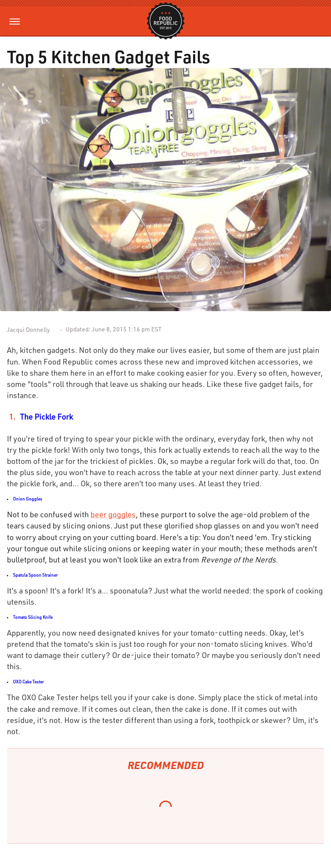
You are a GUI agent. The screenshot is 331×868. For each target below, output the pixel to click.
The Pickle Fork (46, 417)
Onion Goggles (28, 499)
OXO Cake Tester (28, 682)
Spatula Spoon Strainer (35, 575)
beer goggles (113, 514)
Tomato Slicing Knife (33, 617)
